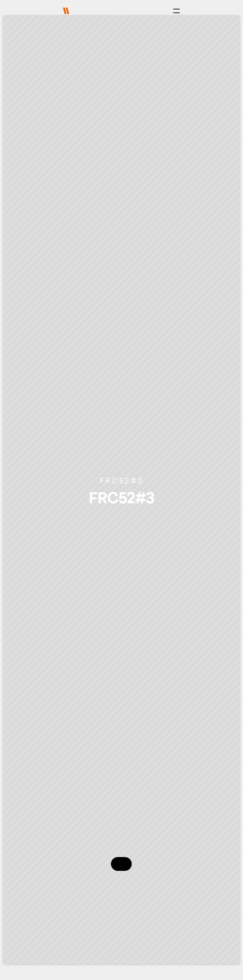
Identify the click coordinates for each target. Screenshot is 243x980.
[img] (66, 11)
